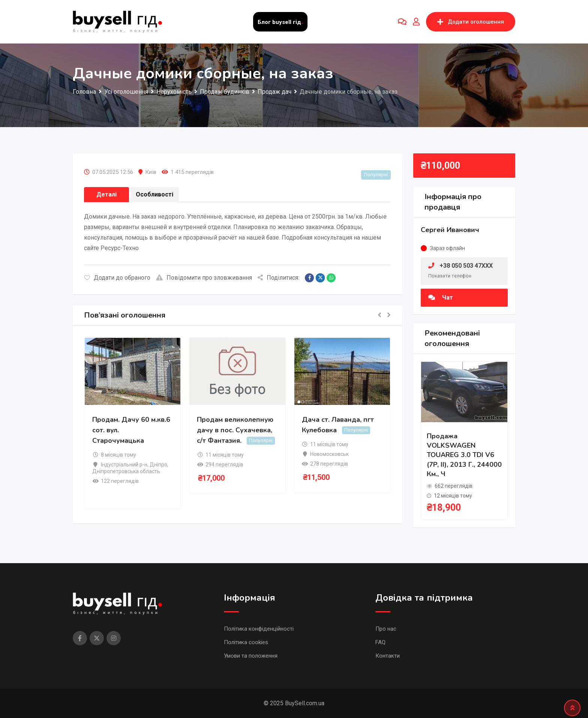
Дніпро (158, 465)
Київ (151, 172)
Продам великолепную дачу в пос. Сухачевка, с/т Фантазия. (235, 430)
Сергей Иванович (450, 230)
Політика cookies (246, 642)
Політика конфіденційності (259, 629)
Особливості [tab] (154, 194)
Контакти (388, 656)
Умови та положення (251, 656)
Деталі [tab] (106, 194)
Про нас (386, 629)
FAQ (380, 642)
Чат (441, 298)
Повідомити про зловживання (204, 278)
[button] (379, 316)
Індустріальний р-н (124, 465)
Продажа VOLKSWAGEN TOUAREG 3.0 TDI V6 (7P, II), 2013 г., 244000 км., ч (464, 455)
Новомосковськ (329, 454)
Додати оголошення (471, 22)
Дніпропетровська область (126, 471)
